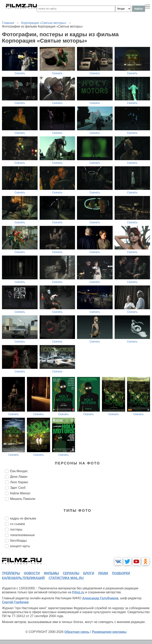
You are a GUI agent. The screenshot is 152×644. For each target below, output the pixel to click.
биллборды (18, 541)
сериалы (71, 573)
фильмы (51, 573)
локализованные (22, 535)
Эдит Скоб (18, 488)
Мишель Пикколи (23, 499)
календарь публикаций (23, 578)
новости (32, 573)
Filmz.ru (78, 592)
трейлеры (11, 573)
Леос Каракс (19, 482)
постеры (16, 529)
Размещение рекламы (109, 632)
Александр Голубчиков (100, 598)
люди (103, 573)
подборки (121, 573)
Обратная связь (77, 632)
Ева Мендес (19, 471)
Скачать (20, 73)
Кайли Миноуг (20, 493)
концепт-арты (20, 546)
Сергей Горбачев (15, 602)
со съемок (18, 524)
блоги (89, 573)
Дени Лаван (19, 477)
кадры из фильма (23, 518)
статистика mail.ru (66, 578)
